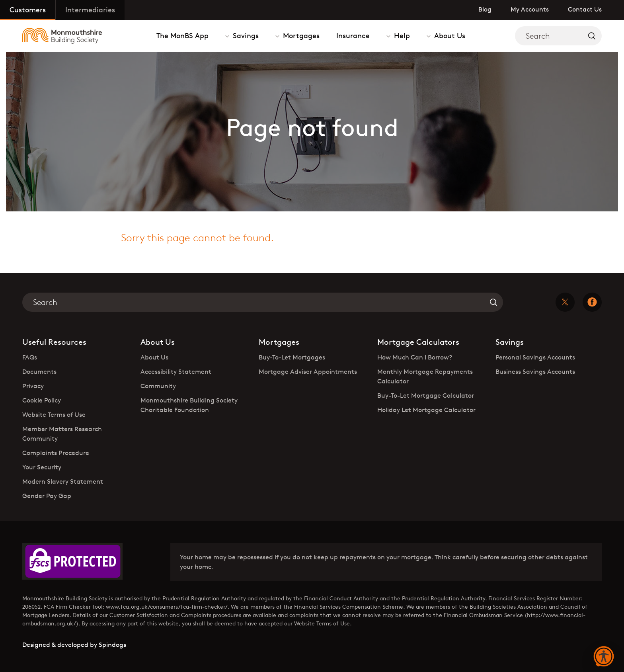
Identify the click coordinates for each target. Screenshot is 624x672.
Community (158, 386)
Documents (39, 372)
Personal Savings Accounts (535, 357)
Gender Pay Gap (47, 496)
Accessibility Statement (176, 372)
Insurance (353, 35)
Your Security (42, 467)
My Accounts (530, 9)
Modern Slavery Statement (63, 482)
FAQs (30, 357)
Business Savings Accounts (535, 372)
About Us (449, 35)
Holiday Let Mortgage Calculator (426, 410)
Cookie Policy (42, 400)
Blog (485, 9)
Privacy (33, 386)
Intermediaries (90, 10)
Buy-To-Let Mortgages (292, 357)
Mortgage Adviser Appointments (308, 372)
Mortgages (300, 35)
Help (401, 35)
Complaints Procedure (56, 453)
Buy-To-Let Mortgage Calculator (426, 396)
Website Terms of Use (54, 415)
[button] (604, 657)
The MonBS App (182, 35)
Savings (245, 35)
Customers (28, 10)
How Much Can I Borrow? (415, 357)
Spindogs (112, 645)
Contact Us (585, 9)
